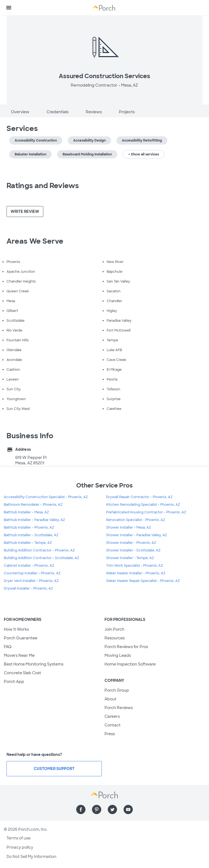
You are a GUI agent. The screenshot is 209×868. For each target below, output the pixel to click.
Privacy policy (20, 847)
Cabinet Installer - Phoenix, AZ (29, 566)
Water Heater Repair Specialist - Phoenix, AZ (143, 581)
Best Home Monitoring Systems (34, 664)
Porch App (14, 682)
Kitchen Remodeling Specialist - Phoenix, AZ (143, 505)
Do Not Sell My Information (31, 857)
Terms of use (19, 838)
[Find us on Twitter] (112, 809)
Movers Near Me (19, 655)
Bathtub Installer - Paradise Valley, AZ (34, 520)
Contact (113, 725)
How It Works (16, 629)
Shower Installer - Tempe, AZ (130, 558)
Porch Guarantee (21, 638)
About (110, 699)
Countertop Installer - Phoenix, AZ (32, 573)
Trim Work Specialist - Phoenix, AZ (135, 566)
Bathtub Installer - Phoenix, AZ (29, 527)
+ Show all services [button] (144, 154)
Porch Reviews (119, 708)
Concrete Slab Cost (22, 673)
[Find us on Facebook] (81, 809)
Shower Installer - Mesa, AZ (129, 527)
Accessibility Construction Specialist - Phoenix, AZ (46, 497)
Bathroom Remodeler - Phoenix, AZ (33, 505)
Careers (112, 716)
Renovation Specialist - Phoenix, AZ (136, 520)
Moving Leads (118, 655)
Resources (115, 638)
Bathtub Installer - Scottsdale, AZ (31, 535)
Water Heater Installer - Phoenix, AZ (136, 573)
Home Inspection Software (130, 664)
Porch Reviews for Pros (126, 647)
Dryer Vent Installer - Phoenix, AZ (31, 581)
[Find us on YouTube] (128, 809)
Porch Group (117, 690)
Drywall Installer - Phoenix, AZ (28, 588)
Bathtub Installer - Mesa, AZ (26, 512)
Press (110, 734)
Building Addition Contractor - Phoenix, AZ (39, 550)
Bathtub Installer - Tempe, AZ (28, 543)
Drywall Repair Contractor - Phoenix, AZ (139, 497)
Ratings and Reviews (43, 186)
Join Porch (114, 629)
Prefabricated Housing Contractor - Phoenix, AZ (146, 512)
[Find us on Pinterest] (97, 809)
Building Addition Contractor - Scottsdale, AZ (42, 558)
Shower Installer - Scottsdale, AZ (133, 550)
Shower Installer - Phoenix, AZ (131, 543)
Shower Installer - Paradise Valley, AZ (137, 535)
